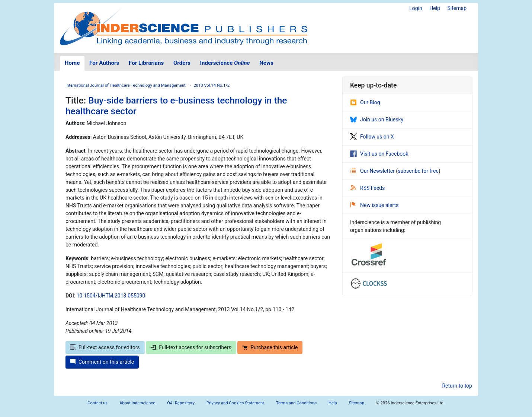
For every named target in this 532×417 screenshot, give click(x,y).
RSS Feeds (368, 188)
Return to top (457, 386)
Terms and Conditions (296, 403)
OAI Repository (181, 403)
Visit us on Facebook (379, 154)
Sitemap (457, 8)
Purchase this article (270, 347)
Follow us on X (372, 137)
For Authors (104, 63)
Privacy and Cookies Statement (235, 403)
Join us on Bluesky (377, 120)
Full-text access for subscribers (191, 347)
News (266, 63)
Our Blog (365, 102)
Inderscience (225, 63)
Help (435, 8)
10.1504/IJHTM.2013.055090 (111, 296)
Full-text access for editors (105, 347)
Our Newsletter (373, 171)
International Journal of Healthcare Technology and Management (126, 85)
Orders (182, 63)
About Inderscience (137, 403)
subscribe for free (418, 171)
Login (416, 8)
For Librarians (146, 63)
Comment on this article (102, 362)
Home (72, 63)
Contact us (97, 403)
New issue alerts (374, 205)
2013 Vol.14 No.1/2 (212, 85)
